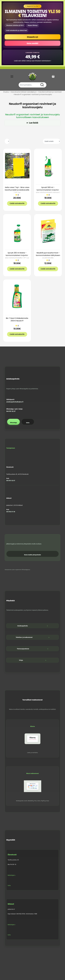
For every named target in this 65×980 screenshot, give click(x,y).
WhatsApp (13, 423)
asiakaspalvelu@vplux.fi (15, 402)
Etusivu (6, 92)
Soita (28, 423)
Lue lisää (34, 123)
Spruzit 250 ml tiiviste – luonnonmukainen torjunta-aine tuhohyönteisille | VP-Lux (17, 255)
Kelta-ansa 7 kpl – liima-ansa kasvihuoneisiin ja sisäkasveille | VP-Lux (17, 190)
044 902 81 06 (11, 512)
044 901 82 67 (11, 411)
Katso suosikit (32, 43)
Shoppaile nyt (32, 37)
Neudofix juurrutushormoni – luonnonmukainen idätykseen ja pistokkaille (48, 255)
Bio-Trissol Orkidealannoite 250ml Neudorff (17, 319)
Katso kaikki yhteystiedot (32, 555)
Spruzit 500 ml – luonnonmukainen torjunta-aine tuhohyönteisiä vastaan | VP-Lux (48, 191)
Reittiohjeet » (12, 875)
